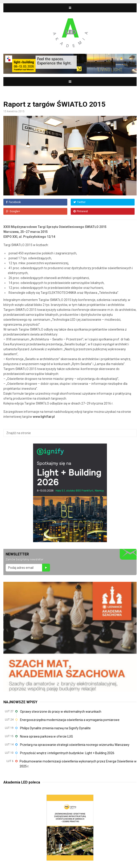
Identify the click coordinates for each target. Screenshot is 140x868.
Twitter (79, 202)
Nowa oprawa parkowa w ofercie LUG (46, 736)
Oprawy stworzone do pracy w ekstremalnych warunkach (61, 712)
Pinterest (81, 211)
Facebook (13, 202)
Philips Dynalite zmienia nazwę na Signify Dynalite (55, 728)
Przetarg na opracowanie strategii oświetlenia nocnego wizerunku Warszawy (75, 745)
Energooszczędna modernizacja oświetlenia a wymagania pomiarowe (70, 720)
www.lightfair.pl (44, 417)
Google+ (13, 211)
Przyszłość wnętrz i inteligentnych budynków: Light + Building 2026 (67, 753)
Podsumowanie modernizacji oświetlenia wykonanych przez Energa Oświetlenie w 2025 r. (78, 764)
